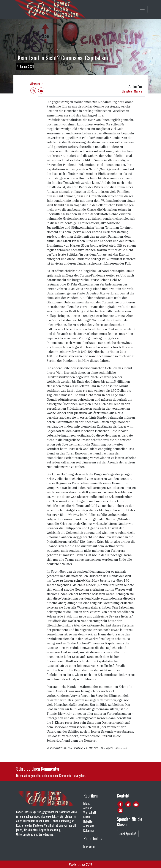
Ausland (88, 808)
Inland (87, 804)
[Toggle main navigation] (142, 9)
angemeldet (35, 776)
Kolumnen (89, 830)
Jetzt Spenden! (128, 834)
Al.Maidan (89, 826)
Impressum (90, 846)
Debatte (88, 821)
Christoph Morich (132, 91)
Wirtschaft (36, 84)
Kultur (87, 817)
